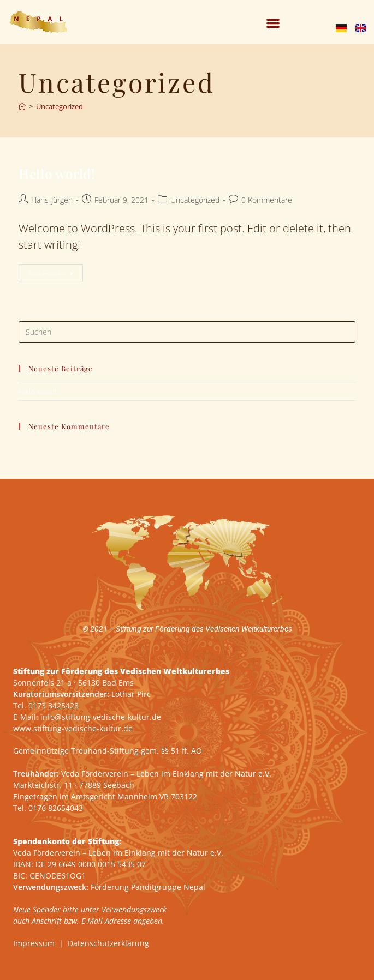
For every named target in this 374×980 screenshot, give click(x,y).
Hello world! (57, 173)
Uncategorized (60, 106)
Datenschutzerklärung (108, 943)
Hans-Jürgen (52, 200)
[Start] (22, 106)
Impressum (34, 943)
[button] (273, 23)
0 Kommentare (267, 200)
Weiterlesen (55, 271)
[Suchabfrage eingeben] (187, 332)
